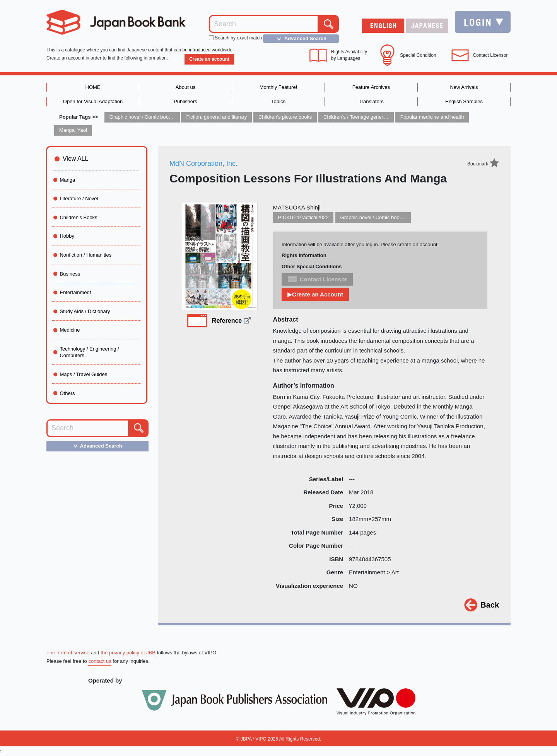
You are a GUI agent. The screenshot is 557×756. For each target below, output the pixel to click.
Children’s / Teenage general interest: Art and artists (381, 117)
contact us (100, 661)
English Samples (464, 101)
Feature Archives (371, 87)
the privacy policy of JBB (128, 653)
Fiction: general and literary (216, 117)
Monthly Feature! (278, 87)
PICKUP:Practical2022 (303, 217)
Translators (371, 101)
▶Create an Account (315, 294)
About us (185, 87)
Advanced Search (299, 39)
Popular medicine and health (432, 117)
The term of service (68, 653)
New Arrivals (464, 87)
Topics (278, 101)
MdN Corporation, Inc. (203, 163)
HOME (93, 87)
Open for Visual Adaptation (93, 101)
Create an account (209, 59)
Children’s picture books (285, 117)
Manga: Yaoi (73, 130)
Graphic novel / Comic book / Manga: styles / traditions (170, 117)
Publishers (185, 101)
